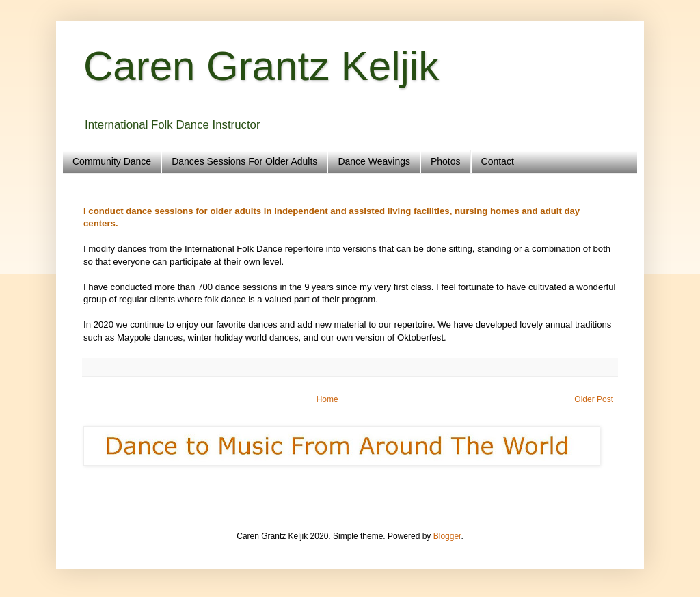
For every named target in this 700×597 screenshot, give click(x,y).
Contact (498, 161)
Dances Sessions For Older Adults (244, 161)
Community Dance (112, 161)
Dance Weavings (374, 161)
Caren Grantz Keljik (261, 66)
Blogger (447, 536)
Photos (446, 161)
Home (327, 399)
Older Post (594, 399)
